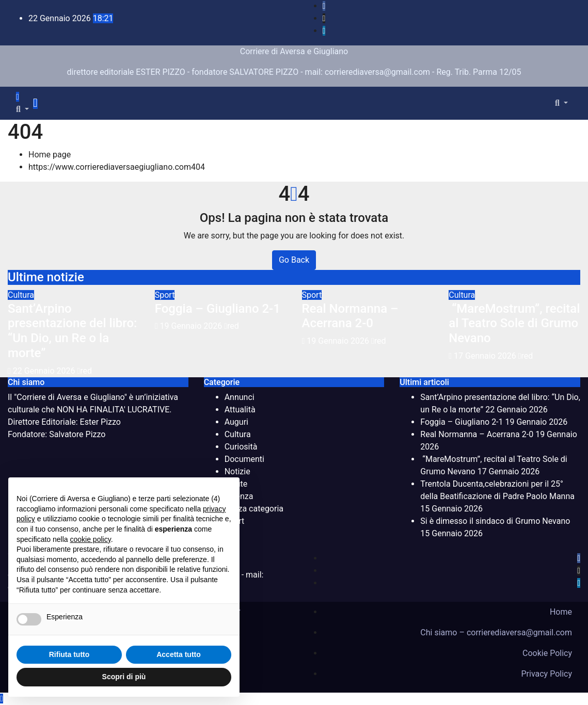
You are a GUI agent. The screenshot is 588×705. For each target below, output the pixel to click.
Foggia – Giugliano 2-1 (218, 309)
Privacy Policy (547, 674)
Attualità (240, 410)
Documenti (244, 459)
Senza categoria (254, 509)
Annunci (240, 397)
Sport (165, 295)
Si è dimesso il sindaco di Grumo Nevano (495, 521)
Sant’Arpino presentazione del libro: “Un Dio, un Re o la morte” (72, 331)
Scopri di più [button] (124, 677)
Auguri (236, 422)
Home (561, 612)
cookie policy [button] (91, 539)
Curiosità (241, 447)
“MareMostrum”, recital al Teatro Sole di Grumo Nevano (514, 324)
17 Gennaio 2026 (486, 356)
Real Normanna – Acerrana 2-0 (350, 316)
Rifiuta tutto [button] (69, 654)
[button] (22, 109)
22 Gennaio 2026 (45, 371)
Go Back (294, 260)
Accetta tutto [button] (179, 654)
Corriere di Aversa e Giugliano (294, 51)
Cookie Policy (547, 653)
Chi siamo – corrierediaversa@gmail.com (496, 632)
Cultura (21, 295)
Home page (50, 155)
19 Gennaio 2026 (192, 326)
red (84, 371)
